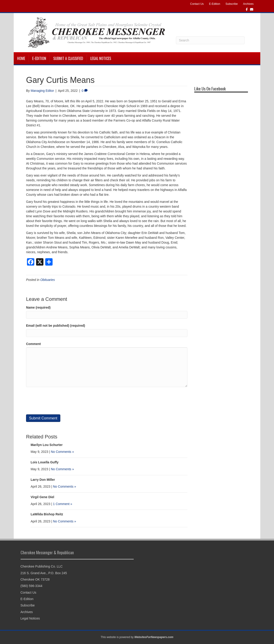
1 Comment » (63, 504)
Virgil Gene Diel (42, 497)
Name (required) (38, 307)
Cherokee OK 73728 (35, 579)
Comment (33, 344)
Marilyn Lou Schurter (47, 445)
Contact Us (197, 4)
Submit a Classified (68, 58)
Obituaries (48, 280)
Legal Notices (101, 58)
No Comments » (62, 452)
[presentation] (61, 401)
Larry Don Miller (43, 480)
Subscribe (232, 4)
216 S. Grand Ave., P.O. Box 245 (44, 573)
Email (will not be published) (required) (56, 326)
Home (21, 58)
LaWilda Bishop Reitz (47, 514)
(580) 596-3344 (32, 586)
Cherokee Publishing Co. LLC (42, 566)
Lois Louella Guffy (45, 462)
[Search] (210, 40)
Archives (248, 4)
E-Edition (215, 4)
